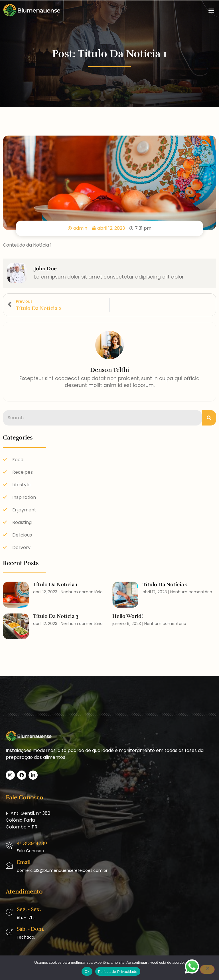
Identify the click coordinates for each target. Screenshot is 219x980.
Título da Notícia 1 (55, 584)
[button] (211, 10)
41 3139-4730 (32, 842)
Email (24, 862)
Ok (87, 972)
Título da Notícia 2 (165, 584)
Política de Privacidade (118, 972)
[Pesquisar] (209, 418)
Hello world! (128, 616)
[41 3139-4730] (9, 846)
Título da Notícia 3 (56, 616)
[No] (207, 969)
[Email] (9, 866)
